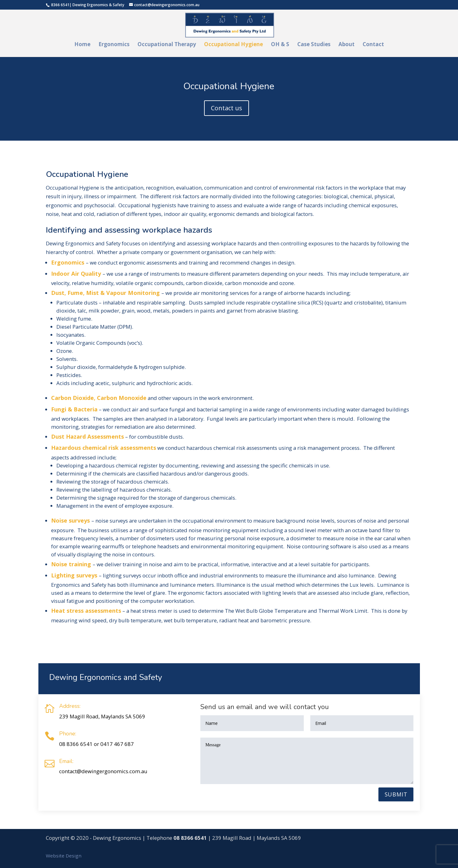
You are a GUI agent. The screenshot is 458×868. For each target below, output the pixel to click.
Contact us (227, 108)
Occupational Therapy (167, 45)
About (347, 45)
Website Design (64, 856)
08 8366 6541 (190, 838)
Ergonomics (114, 45)
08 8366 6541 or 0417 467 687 (96, 744)
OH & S (280, 45)
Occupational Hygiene (233, 45)
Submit (396, 794)
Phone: (68, 734)
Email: (66, 761)
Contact (373, 45)
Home (82, 45)
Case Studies (314, 45)
